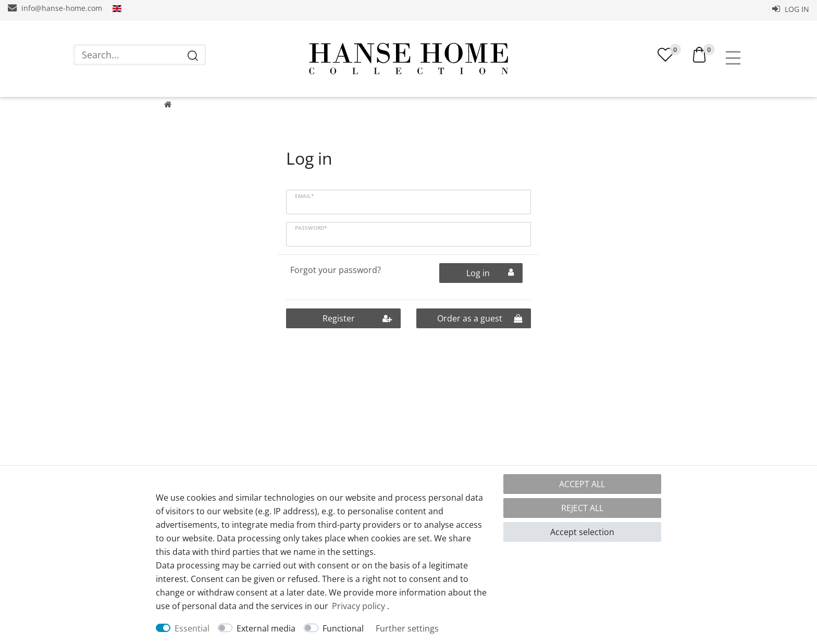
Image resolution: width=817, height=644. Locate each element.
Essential (192, 628)
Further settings (407, 628)
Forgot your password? (336, 282)
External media (266, 628)
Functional (343, 628)
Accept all (582, 484)
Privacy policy (358, 606)
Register (357, 331)
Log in (791, 9)
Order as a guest (480, 331)
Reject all (582, 508)
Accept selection (582, 532)
